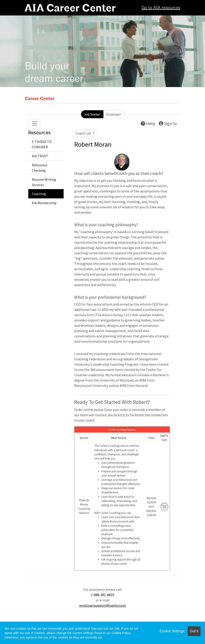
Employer (114, 114)
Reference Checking (40, 168)
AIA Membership (44, 203)
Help (148, 123)
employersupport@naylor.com (103, 605)
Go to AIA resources (161, 8)
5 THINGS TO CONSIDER (42, 144)
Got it (194, 631)
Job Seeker (92, 114)
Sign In (168, 123)
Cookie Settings (172, 631)
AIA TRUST (40, 156)
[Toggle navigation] (34, 123)
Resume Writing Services (44, 182)
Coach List (84, 133)
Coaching (39, 194)
